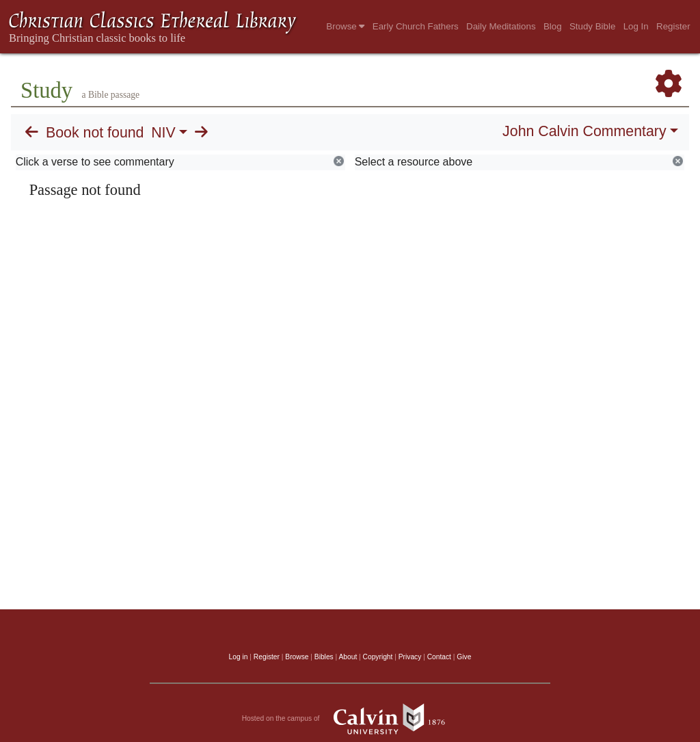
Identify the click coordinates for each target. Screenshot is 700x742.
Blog (553, 26)
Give (464, 657)
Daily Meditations (501, 26)
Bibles (324, 657)
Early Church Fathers (416, 26)
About (348, 657)
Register (673, 26)
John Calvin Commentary (584, 131)
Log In (636, 26)
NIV (163, 133)
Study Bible (592, 26)
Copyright (378, 657)
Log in (239, 657)
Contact (439, 657)
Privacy (410, 657)
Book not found (95, 133)
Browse (345, 26)
